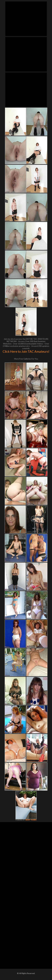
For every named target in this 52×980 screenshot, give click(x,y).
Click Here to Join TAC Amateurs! (26, 351)
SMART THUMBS (31, 820)
